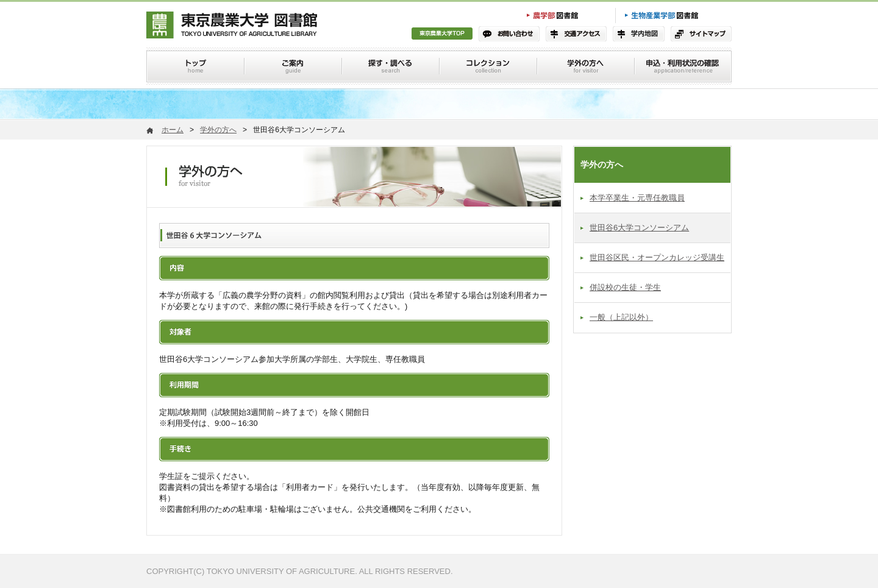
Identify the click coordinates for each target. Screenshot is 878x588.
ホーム (173, 130)
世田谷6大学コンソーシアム (639, 228)
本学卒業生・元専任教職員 (637, 198)
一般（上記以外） (621, 317)
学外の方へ (218, 130)
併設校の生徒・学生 (625, 287)
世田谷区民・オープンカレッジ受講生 (657, 257)
